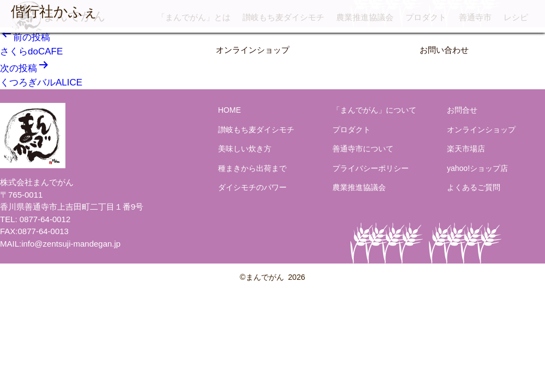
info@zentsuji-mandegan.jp (71, 244)
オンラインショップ (253, 50)
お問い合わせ (444, 50)
